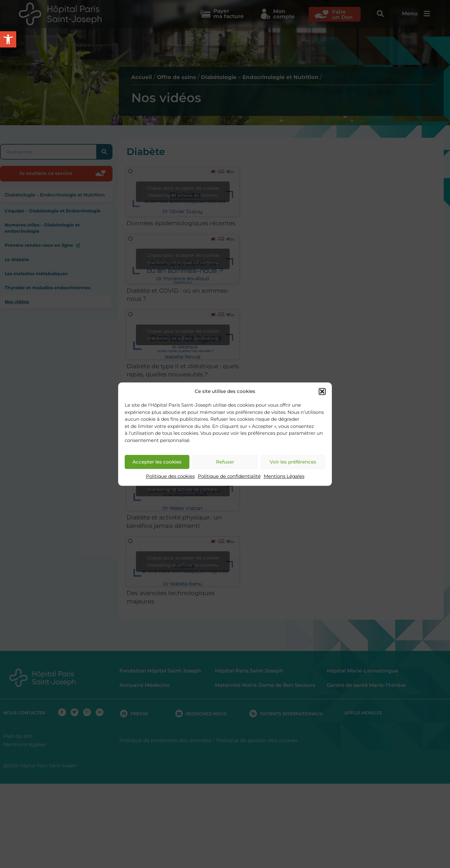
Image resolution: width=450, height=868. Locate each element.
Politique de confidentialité (229, 476)
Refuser (225, 462)
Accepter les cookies (157, 462)
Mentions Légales (284, 476)
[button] (322, 391)
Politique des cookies (170, 476)
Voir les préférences (293, 462)
